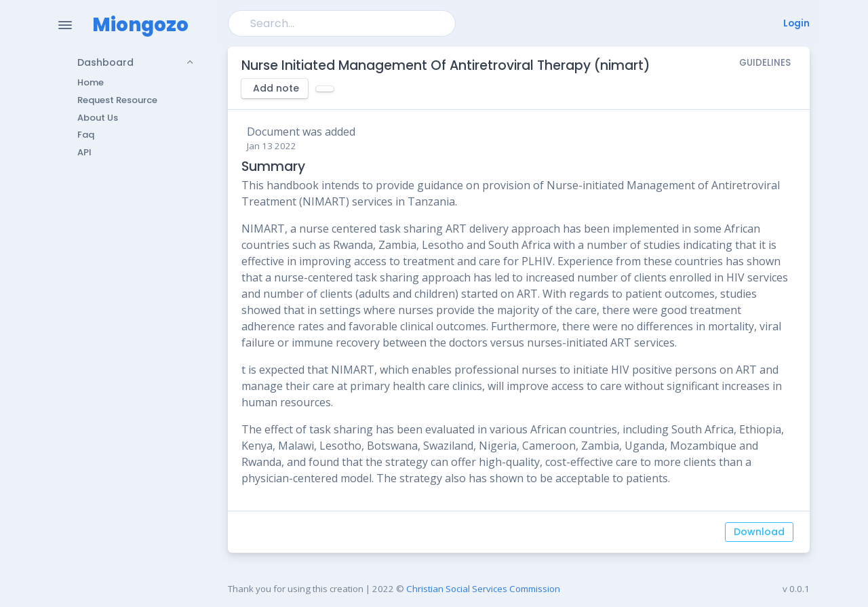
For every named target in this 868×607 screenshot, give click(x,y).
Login (796, 23)
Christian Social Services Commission (483, 589)
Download (759, 532)
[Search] (342, 23)
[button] (127, 62)
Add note (276, 88)
